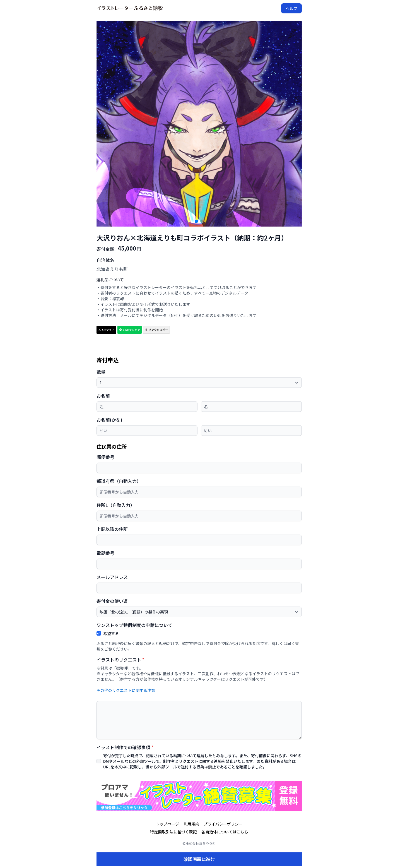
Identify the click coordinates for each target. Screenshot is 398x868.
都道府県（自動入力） (119, 481)
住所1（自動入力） (116, 505)
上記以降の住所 (112, 529)
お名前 (103, 396)
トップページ (167, 824)
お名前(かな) (109, 420)
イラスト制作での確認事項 (125, 747)
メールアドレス (112, 577)
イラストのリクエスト (120, 660)
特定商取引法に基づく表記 (173, 832)
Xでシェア (106, 330)
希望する (111, 633)
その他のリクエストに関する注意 (126, 690)
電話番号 (105, 553)
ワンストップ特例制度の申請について (134, 625)
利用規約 (191, 824)
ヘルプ (291, 8)
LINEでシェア (130, 330)
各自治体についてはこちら (225, 832)
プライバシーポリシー (223, 824)
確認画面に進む (199, 859)
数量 (101, 372)
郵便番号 (105, 457)
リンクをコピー (156, 330)
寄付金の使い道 (112, 601)
